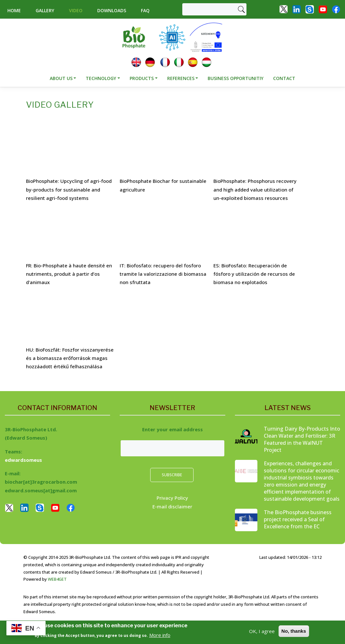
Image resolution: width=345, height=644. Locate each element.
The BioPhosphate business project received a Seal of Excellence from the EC (298, 519)
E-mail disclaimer (172, 506)
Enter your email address (172, 429)
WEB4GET (57, 579)
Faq (145, 10)
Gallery (45, 10)
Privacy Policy (172, 498)
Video (76, 10)
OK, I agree (262, 631)
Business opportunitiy (236, 78)
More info (160, 635)
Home (14, 10)
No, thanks (294, 631)
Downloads (112, 10)
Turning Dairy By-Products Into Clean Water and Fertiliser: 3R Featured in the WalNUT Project (302, 439)
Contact (284, 78)
